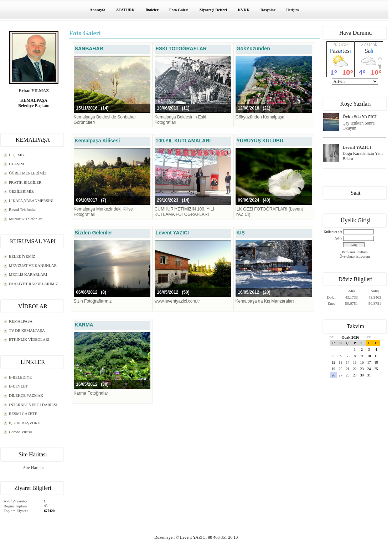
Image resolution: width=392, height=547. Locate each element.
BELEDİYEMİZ (22, 256)
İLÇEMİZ (17, 155)
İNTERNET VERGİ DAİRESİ (33, 405)
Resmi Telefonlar (22, 209)
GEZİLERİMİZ (21, 191)
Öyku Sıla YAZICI (360, 117)
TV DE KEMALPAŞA (27, 330)
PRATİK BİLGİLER (25, 182)
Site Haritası (34, 468)
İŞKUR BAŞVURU (25, 423)
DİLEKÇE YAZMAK (26, 395)
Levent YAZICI (357, 147)
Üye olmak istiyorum (355, 256)
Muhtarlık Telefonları (26, 219)
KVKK (244, 10)
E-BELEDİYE (20, 377)
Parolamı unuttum (355, 252)
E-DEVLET (18, 386)
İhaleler (152, 10)
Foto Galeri (179, 10)
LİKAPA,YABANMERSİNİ (31, 201)
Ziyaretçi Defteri (213, 10)
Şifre (339, 238)
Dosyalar (268, 10)
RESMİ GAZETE (23, 414)
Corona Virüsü (20, 432)
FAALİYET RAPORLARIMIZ (33, 284)
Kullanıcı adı (333, 232)
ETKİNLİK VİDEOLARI (29, 339)
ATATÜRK (126, 10)
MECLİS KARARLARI (28, 274)
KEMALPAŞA (21, 321)
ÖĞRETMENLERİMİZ (28, 173)
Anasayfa (98, 10)
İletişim (292, 10)
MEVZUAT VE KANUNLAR (33, 265)
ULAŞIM (16, 164)
